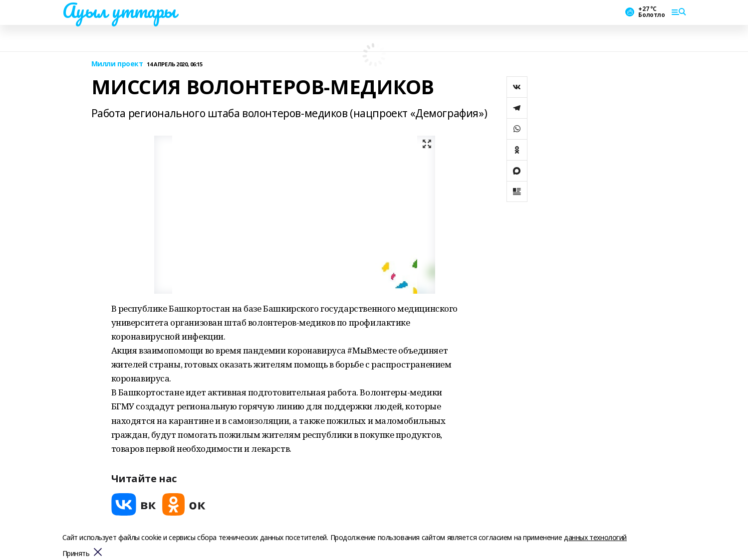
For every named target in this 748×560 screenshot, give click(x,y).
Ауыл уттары (119, 10)
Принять (76, 554)
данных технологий (595, 537)
